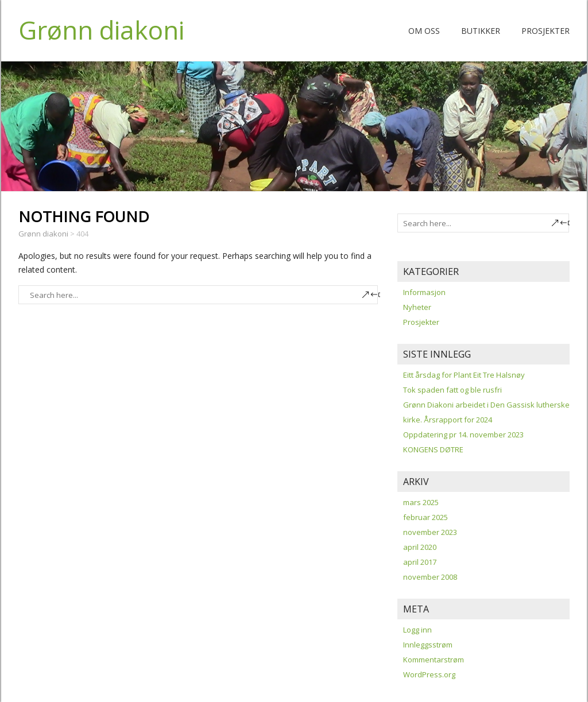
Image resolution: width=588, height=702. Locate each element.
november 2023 (430, 532)
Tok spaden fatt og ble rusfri (452, 390)
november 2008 (430, 577)
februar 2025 (425, 517)
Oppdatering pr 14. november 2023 (463, 435)
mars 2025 (421, 502)
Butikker (481, 31)
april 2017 (420, 562)
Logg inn (417, 630)
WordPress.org (429, 674)
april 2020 (420, 547)
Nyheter (417, 307)
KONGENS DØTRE (433, 449)
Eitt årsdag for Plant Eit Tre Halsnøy (464, 375)
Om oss (424, 31)
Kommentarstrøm (434, 660)
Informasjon (424, 292)
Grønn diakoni (101, 30)
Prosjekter (546, 31)
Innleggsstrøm (428, 645)
